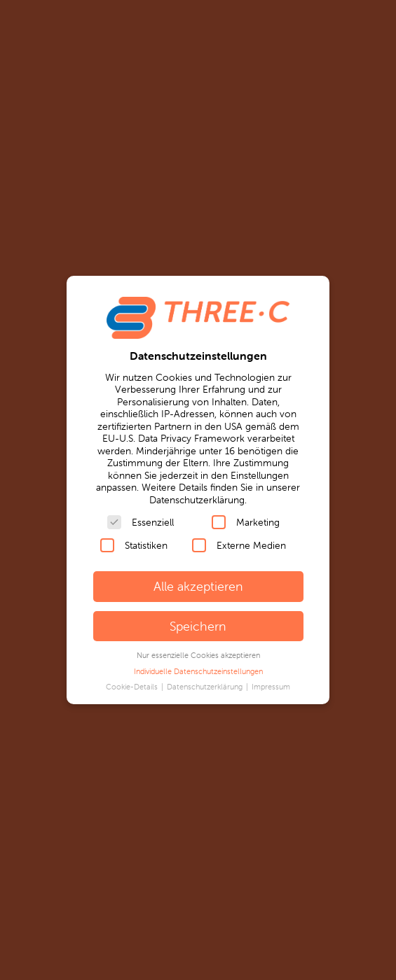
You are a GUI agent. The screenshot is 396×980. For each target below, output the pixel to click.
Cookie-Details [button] (133, 687)
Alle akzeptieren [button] (198, 586)
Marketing (246, 522)
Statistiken (134, 545)
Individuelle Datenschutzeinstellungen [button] (198, 671)
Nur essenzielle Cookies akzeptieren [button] (198, 655)
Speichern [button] (198, 626)
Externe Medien (239, 545)
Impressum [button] (271, 687)
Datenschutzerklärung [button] (206, 687)
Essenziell (141, 522)
